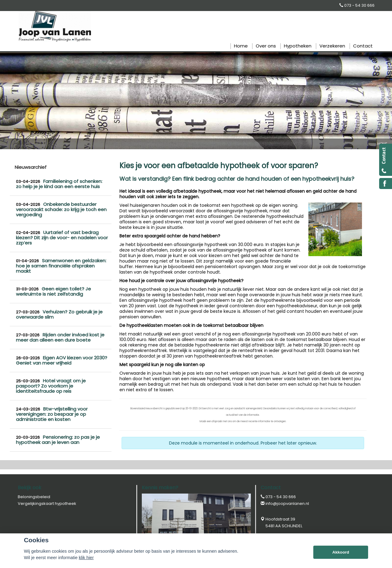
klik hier (86, 558)
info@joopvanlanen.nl (287, 504)
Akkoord (341, 552)
